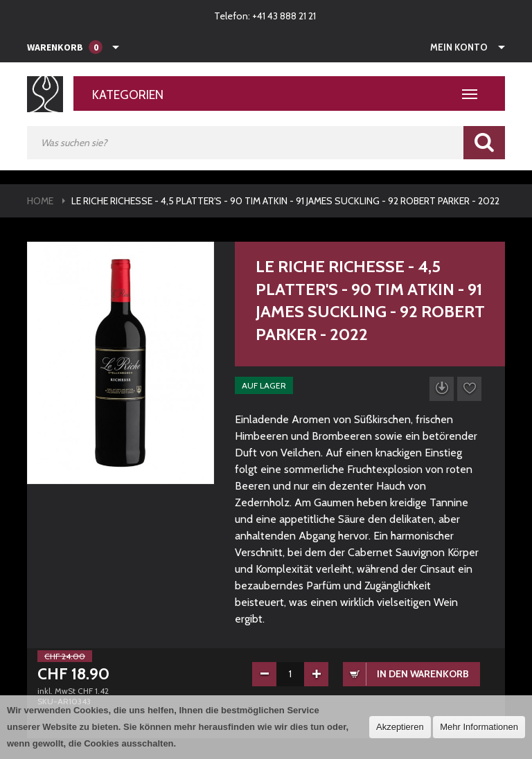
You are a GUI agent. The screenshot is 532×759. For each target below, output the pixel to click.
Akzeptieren (400, 727)
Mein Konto (459, 47)
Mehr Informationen (479, 727)
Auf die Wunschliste (469, 389)
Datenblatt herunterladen (442, 389)
